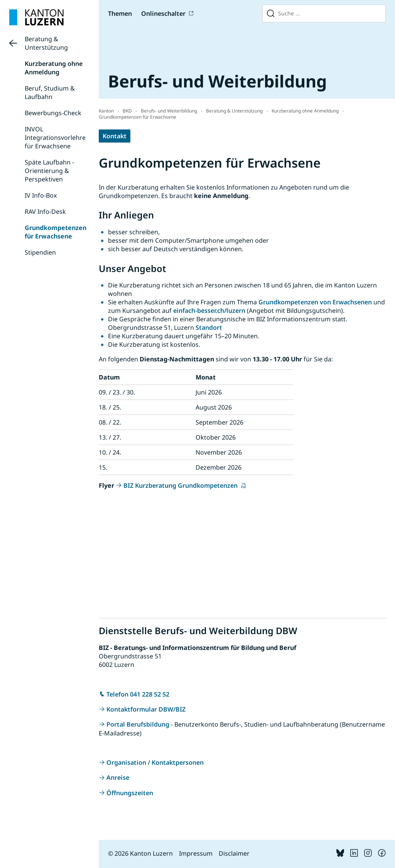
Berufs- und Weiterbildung (169, 111)
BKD (127, 111)
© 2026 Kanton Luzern (140, 853)
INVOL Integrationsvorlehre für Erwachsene (55, 138)
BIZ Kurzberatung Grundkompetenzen (181, 485)
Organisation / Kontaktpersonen (155, 762)
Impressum (196, 853)
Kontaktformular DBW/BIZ (146, 709)
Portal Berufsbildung (138, 724)
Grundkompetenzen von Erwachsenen (315, 302)
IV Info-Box (41, 195)
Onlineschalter (163, 13)
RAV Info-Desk (45, 212)
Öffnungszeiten (130, 793)
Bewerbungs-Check (53, 113)
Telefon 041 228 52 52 (138, 694)
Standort (209, 327)
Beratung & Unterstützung (46, 43)
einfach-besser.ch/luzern (209, 311)
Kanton (106, 111)
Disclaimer (234, 853)
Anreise (118, 777)
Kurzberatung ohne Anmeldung (54, 68)
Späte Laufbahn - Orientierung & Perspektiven (49, 171)
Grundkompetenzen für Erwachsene (56, 232)
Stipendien (40, 252)
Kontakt (115, 136)
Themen (120, 13)
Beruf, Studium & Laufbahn (50, 92)
